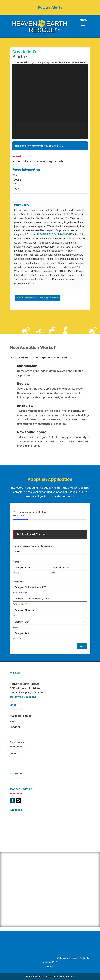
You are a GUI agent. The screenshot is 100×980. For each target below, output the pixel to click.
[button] (21, 131)
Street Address (20, 593)
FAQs (13, 753)
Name (16, 573)
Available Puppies (21, 716)
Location (15, 727)
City (15, 615)
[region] (50, 102)
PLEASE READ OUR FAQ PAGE (54, 234)
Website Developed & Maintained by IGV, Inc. (50, 977)
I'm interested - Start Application (38, 298)
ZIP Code (17, 639)
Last (53, 573)
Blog (13, 721)
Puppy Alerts (50, 7)
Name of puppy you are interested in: (33, 546)
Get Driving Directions (23, 697)
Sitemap (50, 967)
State (15, 627)
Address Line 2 (20, 604)
